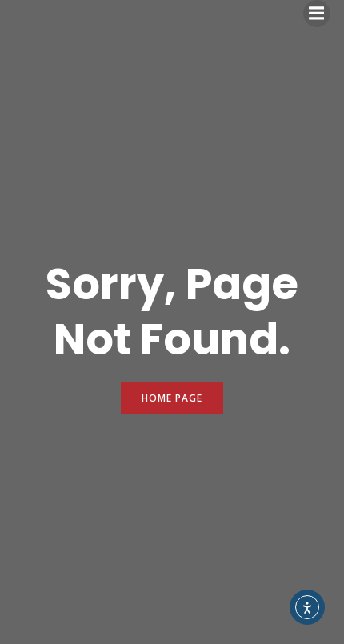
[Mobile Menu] (317, 14)
